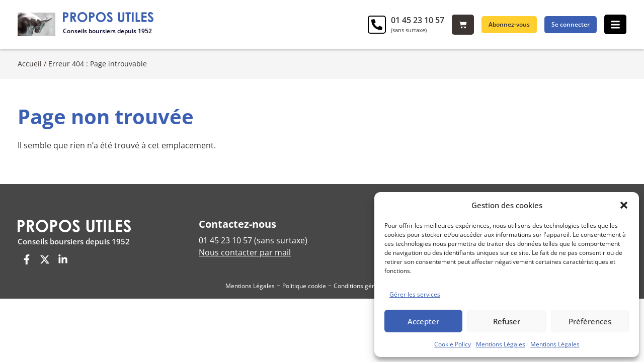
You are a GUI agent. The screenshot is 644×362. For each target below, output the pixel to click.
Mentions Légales (501, 344)
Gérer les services (415, 294)
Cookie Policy (453, 344)
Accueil (30, 64)
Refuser (507, 321)
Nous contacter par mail (245, 252)
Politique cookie (304, 286)
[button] (624, 205)
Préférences (590, 321)
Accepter (423, 321)
